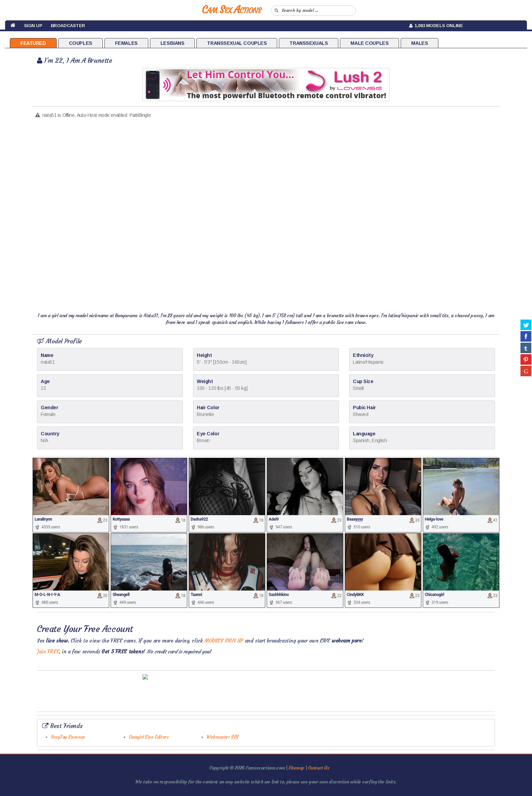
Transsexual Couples (237, 43)
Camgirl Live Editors (149, 737)
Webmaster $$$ (223, 737)
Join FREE (48, 652)
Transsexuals (309, 43)
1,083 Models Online (436, 26)
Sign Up (33, 26)
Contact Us (319, 768)
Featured (33, 43)
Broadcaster (68, 26)
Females (126, 43)
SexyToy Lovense (68, 737)
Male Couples (369, 43)
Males (420, 43)
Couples (81, 43)
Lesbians (173, 43)
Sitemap (296, 768)
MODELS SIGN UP (224, 641)
